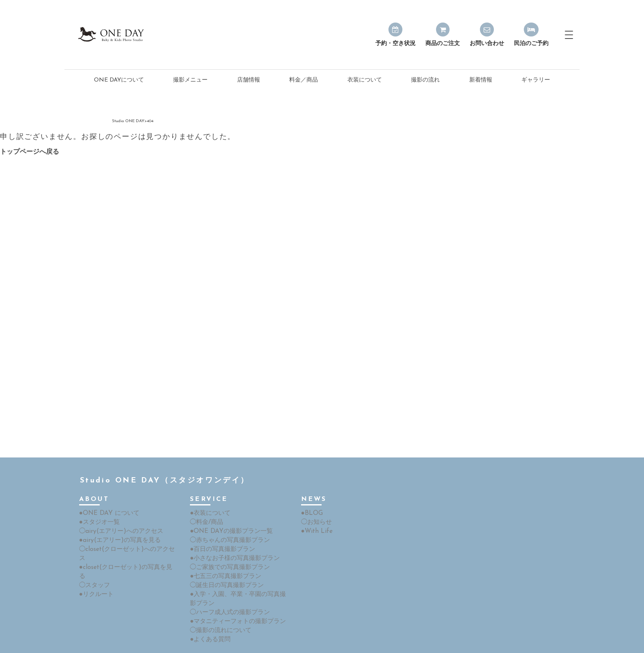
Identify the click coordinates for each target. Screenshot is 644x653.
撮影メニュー (190, 62)
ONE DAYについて (119, 62)
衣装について (365, 62)
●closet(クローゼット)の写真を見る (125, 537)
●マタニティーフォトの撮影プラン (235, 597)
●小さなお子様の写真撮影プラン (232, 537)
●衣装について (209, 494)
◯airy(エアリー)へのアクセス (118, 511)
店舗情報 (249, 62)
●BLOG (311, 494)
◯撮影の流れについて (219, 606)
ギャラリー (536, 62)
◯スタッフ (94, 546)
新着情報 (481, 62)
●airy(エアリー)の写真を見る (116, 520)
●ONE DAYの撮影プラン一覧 (228, 511)
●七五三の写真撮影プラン (223, 554)
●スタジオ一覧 (98, 503)
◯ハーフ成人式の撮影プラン (227, 589)
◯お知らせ (315, 503)
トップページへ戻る (30, 134)
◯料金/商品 (205, 503)
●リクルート (95, 554)
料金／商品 (304, 62)
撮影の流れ (425, 62)
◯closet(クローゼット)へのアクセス (126, 529)
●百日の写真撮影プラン (220, 529)
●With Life (315, 511)
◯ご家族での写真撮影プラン (227, 546)
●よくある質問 (209, 615)
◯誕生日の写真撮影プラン (224, 563)
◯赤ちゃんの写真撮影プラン (227, 520)
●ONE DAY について (107, 494)
